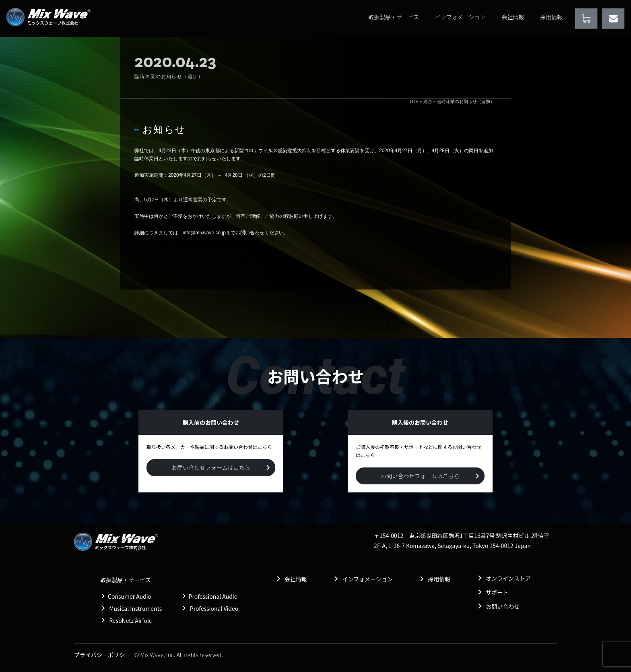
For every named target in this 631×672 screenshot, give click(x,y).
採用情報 (551, 17)
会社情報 (513, 17)
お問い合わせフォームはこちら (211, 467)
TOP (414, 101)
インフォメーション (460, 17)
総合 (428, 101)
